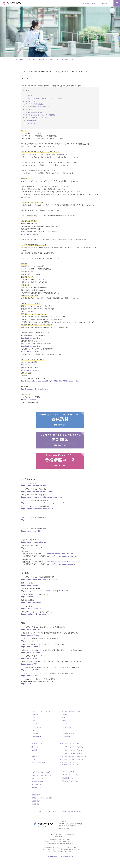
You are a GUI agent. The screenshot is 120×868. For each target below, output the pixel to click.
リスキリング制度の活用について (38, 105)
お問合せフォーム (50, 851)
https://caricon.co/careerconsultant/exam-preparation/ (42, 506)
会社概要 (34, 759)
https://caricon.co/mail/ (30, 373)
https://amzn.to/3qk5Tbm (31, 650)
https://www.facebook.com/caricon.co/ (36, 398)
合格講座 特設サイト (38, 810)
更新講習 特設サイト (38, 813)
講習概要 (29, 111)
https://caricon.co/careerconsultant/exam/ (37, 501)
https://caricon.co (31, 409)
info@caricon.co (60, 846)
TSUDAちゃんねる (37, 797)
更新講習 (95, 3)
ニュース (34, 769)
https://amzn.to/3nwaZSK (31, 656)
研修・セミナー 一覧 (38, 787)
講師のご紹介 (36, 756)
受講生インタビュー (39, 742)
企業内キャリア (42, 784)
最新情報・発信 (32, 122)
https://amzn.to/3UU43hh (31, 662)
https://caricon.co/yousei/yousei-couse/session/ (40, 589)
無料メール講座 (37, 794)
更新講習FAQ (68, 746)
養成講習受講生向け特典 (35, 113)
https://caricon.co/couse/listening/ (34, 551)
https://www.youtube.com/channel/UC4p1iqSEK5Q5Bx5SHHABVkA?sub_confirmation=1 (53, 390)
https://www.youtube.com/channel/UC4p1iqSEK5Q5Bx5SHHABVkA (46, 600)
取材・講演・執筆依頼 (38, 791)
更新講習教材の (71, 787)
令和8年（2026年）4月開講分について (39, 108)
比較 (34, 730)
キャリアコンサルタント (42, 720)
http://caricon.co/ (28, 693)
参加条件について (32, 102)
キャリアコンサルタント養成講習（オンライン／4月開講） (46, 100)
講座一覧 (36, 724)
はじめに (29, 97)
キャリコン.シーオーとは (40, 753)
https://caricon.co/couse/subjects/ (63, 573)
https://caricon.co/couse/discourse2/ (64, 565)
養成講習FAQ (37, 746)
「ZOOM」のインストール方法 (71, 784)
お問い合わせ (32, 124)
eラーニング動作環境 (68, 781)
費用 (34, 727)
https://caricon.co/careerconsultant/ (35, 495)
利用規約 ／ (71, 790)
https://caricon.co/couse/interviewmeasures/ (38, 557)
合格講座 (104, 3)
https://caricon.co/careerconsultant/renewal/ (38, 518)
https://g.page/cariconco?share (33, 617)
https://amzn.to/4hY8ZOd (31, 679)
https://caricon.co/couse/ (31, 360)
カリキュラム (37, 736)
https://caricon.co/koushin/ (31, 346)
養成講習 (86, 3)
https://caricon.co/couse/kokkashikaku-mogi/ (64, 571)
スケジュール (37, 733)
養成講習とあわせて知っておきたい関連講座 (41, 116)
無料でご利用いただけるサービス (38, 119)
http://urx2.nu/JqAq (28, 606)
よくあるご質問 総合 (39, 772)
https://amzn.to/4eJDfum (31, 667)
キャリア (36, 739)
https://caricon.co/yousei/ (31, 239)
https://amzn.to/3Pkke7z (30, 685)
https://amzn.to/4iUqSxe (30, 644)
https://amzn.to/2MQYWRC (31, 639)
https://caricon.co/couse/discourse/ (61, 563)
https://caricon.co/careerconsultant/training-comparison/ (43, 512)
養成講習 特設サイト (38, 804)
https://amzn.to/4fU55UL (31, 673)
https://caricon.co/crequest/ (32, 379)
